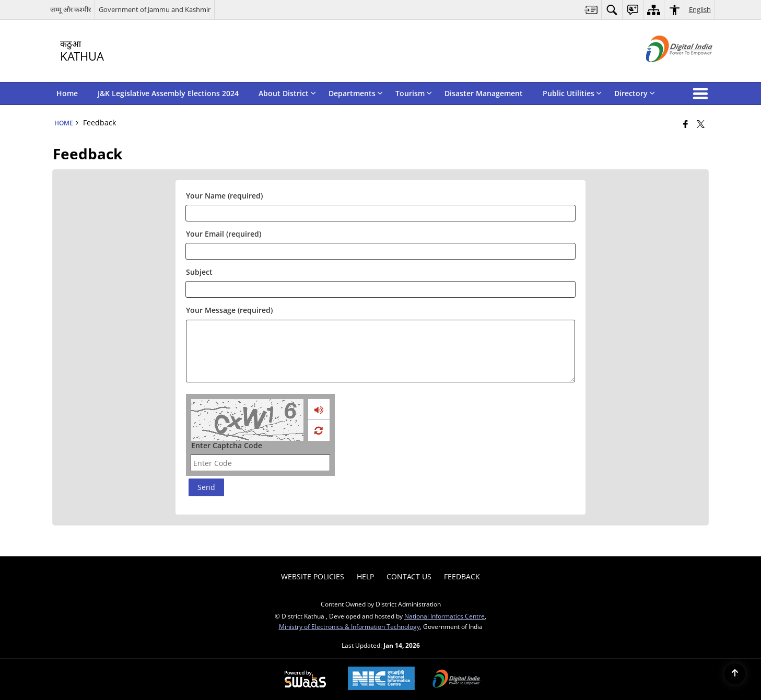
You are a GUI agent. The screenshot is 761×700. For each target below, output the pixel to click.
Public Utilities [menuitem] (572, 93)
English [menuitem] (700, 9)
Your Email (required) (224, 234)
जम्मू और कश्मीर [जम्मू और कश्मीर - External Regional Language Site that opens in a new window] (71, 9)
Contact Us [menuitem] (409, 576)
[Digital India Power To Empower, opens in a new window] (456, 680)
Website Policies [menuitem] (313, 576)
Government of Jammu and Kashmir (155, 9)
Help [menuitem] (365, 576)
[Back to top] (735, 674)
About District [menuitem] (287, 93)
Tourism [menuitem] (414, 93)
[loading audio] (319, 410)
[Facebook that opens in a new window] (686, 124)
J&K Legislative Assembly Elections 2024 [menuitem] (168, 93)
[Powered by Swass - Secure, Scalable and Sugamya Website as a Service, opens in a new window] (305, 680)
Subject (199, 272)
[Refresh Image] (318, 430)
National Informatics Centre (444, 616)
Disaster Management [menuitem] (484, 93)
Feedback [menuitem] (462, 576)
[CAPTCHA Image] (247, 420)
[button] (703, 94)
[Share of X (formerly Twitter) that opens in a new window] (701, 124)
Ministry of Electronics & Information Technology (349, 626)
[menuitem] (591, 10)
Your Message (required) (229, 310)
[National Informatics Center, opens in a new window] (381, 679)
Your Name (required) (224, 196)
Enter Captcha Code (227, 445)
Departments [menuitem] (356, 93)
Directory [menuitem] (635, 93)
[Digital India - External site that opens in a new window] (666, 71)
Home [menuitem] (67, 93)
